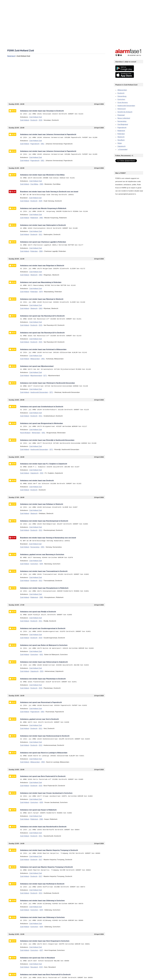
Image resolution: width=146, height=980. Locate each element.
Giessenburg (122, 96)
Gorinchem (121, 99)
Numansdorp (122, 121)
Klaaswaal (121, 115)
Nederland (11, 56)
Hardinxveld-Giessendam (126, 106)
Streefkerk (121, 140)
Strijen (120, 143)
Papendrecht (122, 128)
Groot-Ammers (123, 103)
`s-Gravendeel (122, 149)
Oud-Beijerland (123, 124)
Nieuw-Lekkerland (124, 118)
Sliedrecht (121, 137)
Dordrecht (121, 93)
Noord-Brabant (25, 433)
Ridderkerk (121, 131)
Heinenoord (122, 109)
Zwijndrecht (121, 146)
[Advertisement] (56, 80)
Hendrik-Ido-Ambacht (125, 112)
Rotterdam (121, 134)
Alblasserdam (122, 90)
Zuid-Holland (25, 120)
